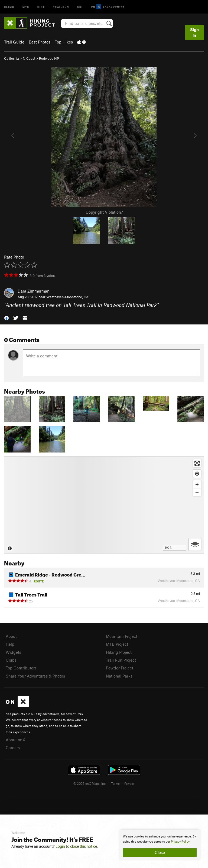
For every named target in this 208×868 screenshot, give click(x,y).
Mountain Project (122, 636)
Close (160, 852)
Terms (115, 783)
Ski (80, 7)
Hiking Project (119, 652)
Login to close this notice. (77, 846)
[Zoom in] (197, 484)
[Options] (195, 544)
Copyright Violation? (104, 212)
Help (10, 644)
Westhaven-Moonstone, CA (67, 297)
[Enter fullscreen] (197, 463)
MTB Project (117, 644)
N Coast (29, 58)
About (11, 636)
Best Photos (40, 42)
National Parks (119, 676)
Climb (9, 7)
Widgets (13, 652)
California (12, 58)
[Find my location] (197, 474)
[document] (160, 845)
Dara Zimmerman (34, 291)
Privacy (129, 783)
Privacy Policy (180, 842)
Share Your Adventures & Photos (35, 676)
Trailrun (61, 7)
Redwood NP (49, 58)
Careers (13, 748)
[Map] (104, 505)
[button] (6, 318)
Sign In (194, 32)
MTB (26, 7)
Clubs (11, 660)
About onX (15, 740)
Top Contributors (21, 668)
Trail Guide (14, 42)
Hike (41, 7)
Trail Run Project (121, 660)
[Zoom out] (197, 492)
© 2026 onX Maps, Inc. (90, 783)
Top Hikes (64, 42)
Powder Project (120, 668)
